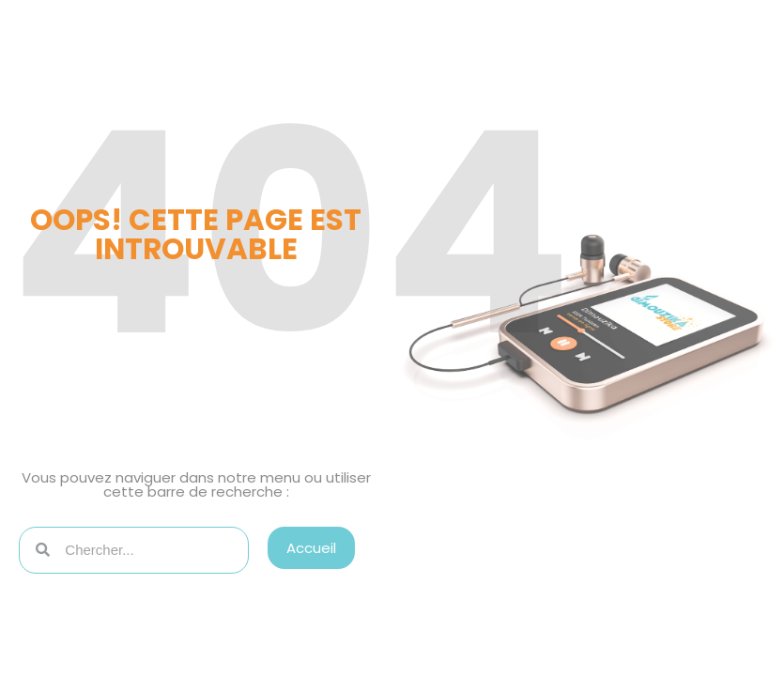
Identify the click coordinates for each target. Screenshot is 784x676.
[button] (311, 548)
